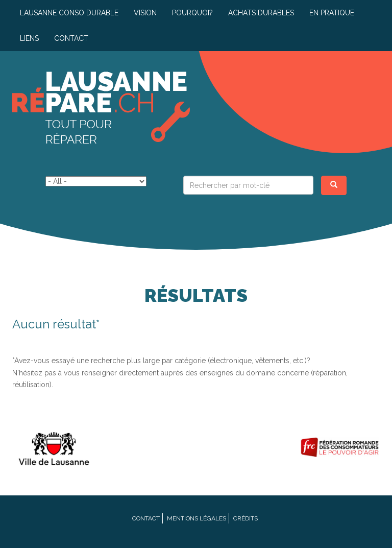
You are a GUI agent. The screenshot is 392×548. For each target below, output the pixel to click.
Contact (71, 38)
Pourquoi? (192, 13)
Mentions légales (197, 518)
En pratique (332, 13)
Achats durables (261, 13)
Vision (145, 13)
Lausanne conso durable (69, 13)
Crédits (246, 518)
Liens (29, 38)
